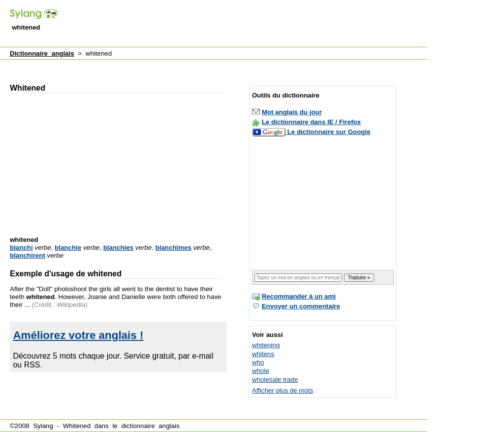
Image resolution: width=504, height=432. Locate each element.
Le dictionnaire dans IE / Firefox (311, 122)
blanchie (68, 248)
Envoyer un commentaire (301, 306)
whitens (263, 354)
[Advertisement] (248, 24)
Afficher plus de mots (283, 390)
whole (261, 371)
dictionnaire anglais (150, 426)
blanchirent (28, 255)
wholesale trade (275, 380)
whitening (266, 345)
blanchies (118, 248)
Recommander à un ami (299, 296)
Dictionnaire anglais (42, 53)
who (258, 362)
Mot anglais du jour (292, 112)
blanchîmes (173, 248)
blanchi (21, 248)
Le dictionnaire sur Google (329, 132)
